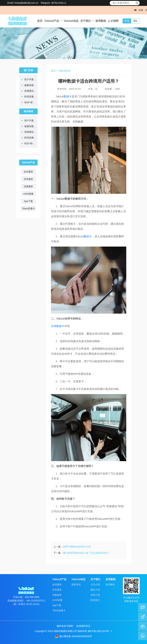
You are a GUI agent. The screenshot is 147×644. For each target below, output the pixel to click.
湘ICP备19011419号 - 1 (100, 631)
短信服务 (28, 172)
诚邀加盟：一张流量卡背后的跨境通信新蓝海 (30, 85)
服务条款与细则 (65, 626)
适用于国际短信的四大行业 (77, 547)
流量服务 (28, 186)
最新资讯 (76, 584)
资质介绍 (95, 595)
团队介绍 (95, 590)
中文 (127, 21)
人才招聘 (113, 21)
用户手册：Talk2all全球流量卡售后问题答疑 (30, 79)
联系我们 (95, 600)
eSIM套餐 (28, 194)
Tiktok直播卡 (28, 209)
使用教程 (101, 21)
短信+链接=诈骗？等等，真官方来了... (30, 102)
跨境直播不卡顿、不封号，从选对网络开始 (30, 97)
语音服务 (28, 179)
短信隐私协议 (83, 626)
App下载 (28, 201)
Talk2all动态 (71, 21)
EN (135, 21)
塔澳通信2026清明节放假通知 (30, 91)
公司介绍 (95, 584)
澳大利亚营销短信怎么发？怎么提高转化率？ (86, 553)
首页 (40, 21)
